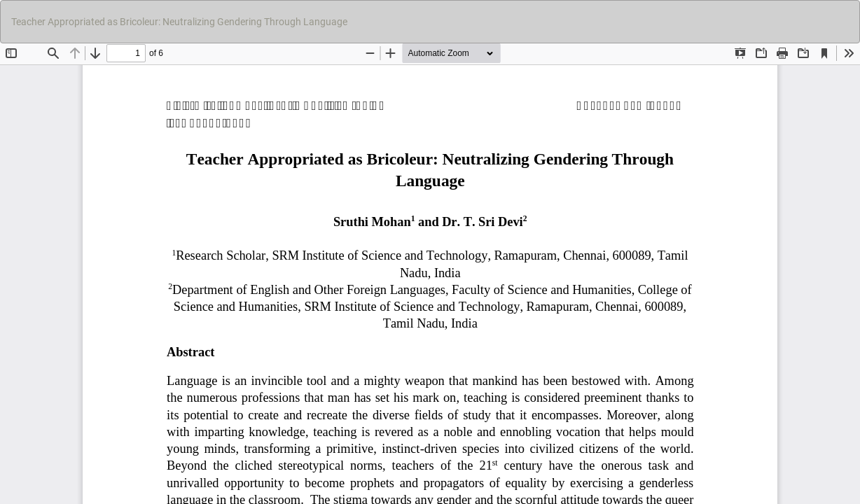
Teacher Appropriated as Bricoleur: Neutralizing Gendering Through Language (179, 22)
